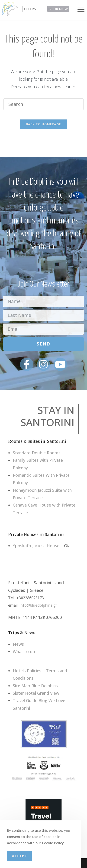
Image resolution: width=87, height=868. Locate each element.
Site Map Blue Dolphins (35, 686)
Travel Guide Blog (30, 700)
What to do (24, 651)
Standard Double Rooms (37, 453)
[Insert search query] (43, 104)
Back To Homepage (44, 124)
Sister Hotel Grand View (36, 693)
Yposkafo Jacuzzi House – (38, 546)
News (18, 644)
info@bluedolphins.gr (38, 605)
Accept (19, 856)
